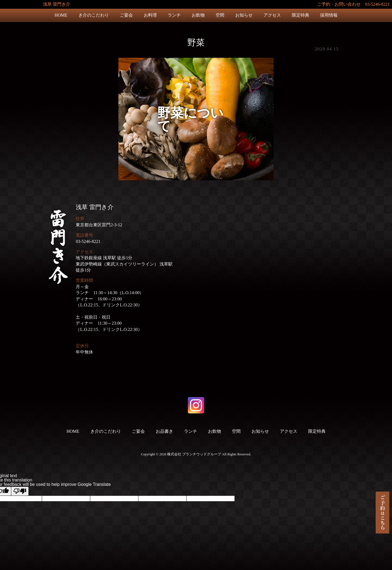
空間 (220, 15)
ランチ (174, 15)
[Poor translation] (20, 491)
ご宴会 (126, 15)
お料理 (150, 15)
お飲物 (198, 15)
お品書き (164, 431)
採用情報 (329, 15)
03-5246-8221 (88, 241)
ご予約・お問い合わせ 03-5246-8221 (353, 4)
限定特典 (301, 15)
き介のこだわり (94, 15)
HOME (61, 15)
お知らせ (244, 15)
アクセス (272, 15)
